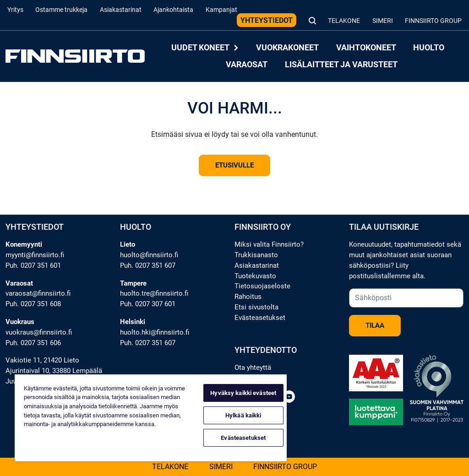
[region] (151, 418)
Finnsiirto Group (433, 21)
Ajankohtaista (173, 10)
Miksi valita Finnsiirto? (269, 244)
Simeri (383, 21)
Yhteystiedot (267, 20)
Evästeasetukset (260, 318)
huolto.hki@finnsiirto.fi (155, 332)
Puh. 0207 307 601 (148, 304)
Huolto (429, 48)
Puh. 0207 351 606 (33, 343)
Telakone (344, 21)
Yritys (15, 10)
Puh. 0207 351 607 (148, 265)
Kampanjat (221, 10)
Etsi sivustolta (256, 307)
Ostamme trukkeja (61, 10)
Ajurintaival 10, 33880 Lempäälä (54, 371)
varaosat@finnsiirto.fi (38, 293)
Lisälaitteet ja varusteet (341, 64)
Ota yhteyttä (253, 368)
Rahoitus (248, 297)
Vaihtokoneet (366, 48)
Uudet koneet (205, 48)
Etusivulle (234, 165)
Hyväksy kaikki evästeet (243, 393)
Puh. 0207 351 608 (33, 304)
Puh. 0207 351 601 (33, 265)
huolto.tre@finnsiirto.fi (154, 293)
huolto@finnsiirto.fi (149, 255)
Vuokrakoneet (287, 48)
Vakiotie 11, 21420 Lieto (42, 360)
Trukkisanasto (256, 255)
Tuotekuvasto (255, 276)
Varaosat (247, 64)
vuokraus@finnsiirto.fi (39, 332)
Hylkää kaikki (243, 415)
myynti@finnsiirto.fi (35, 255)
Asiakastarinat (121, 10)
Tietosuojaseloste (262, 286)
